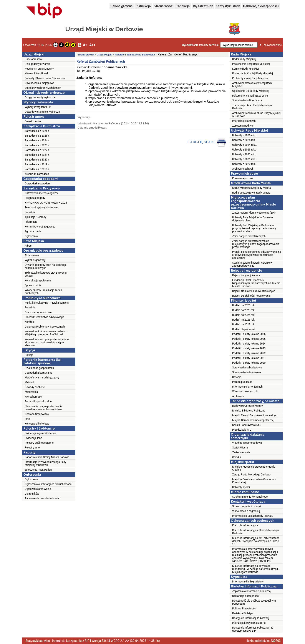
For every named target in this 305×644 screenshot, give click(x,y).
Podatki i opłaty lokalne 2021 (249, 358)
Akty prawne (32, 255)
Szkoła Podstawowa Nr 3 (247, 425)
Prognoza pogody (35, 198)
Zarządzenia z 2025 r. (37, 136)
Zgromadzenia (33, 231)
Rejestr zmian (203, 6)
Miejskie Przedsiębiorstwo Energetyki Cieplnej (254, 468)
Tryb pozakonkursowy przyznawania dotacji (46, 274)
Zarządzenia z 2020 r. (37, 160)
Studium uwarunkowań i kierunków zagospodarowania (252, 264)
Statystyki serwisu (38, 641)
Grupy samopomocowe (38, 312)
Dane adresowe (34, 59)
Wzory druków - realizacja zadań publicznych (43, 292)
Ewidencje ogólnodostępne (40, 433)
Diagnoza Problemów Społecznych (45, 327)
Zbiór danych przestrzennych (249, 236)
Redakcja (183, 6)
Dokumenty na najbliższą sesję (250, 96)
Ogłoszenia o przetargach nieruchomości (48, 484)
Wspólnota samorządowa (247, 443)
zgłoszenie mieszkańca (38, 470)
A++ (92, 45)
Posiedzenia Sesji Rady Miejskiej (251, 64)
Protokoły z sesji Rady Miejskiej (250, 78)
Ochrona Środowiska (37, 414)
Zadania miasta (241, 452)
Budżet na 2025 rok (243, 310)
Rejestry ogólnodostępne (39, 443)
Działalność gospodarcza (39, 368)
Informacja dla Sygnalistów (248, 582)
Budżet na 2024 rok (243, 315)
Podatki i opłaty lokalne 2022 (249, 353)
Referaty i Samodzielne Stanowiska (45, 78)
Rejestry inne (32, 448)
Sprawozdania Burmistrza (247, 100)
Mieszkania (31, 392)
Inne (27, 419)
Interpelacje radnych (244, 121)
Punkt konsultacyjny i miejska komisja (47, 303)
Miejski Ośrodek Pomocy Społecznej (253, 420)
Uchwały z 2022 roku (244, 154)
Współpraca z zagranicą (246, 511)
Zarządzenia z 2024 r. (37, 141)
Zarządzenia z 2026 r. (37, 131)
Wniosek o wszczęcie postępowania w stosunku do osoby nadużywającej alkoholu (47, 342)
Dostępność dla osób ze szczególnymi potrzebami (254, 602)
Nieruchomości (34, 397)
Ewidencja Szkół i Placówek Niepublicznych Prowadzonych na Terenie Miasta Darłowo (256, 283)
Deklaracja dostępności (261, 6)
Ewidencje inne (33, 438)
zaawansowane (273, 45)
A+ (85, 45)
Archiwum (238, 396)
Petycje (29, 355)
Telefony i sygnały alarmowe (41, 207)
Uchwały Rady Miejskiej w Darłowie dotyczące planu (252, 219)
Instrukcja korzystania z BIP (71, 641)
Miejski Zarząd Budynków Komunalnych (255, 415)
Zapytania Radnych (243, 126)
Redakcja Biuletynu (243, 613)
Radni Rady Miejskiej (244, 59)
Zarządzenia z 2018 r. (37, 169)
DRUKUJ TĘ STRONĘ (207, 142)
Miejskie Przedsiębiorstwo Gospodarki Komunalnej (254, 481)
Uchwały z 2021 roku (244, 159)
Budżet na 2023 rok (243, 320)
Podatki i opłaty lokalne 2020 (249, 363)
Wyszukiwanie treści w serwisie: (200, 45)
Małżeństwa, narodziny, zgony (42, 378)
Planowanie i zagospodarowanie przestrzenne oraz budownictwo (43, 408)
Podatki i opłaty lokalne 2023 (249, 348)
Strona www (163, 6)
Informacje (31, 222)
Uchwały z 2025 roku (244, 140)
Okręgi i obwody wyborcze (40, 97)
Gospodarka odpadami (38, 184)
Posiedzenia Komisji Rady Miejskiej (253, 74)
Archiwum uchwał (243, 169)
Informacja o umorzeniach (247, 387)
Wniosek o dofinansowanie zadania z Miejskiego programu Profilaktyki (46, 333)
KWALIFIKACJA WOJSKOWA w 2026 (46, 203)
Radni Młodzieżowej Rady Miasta (251, 193)
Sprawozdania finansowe (247, 372)
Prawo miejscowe (242, 178)
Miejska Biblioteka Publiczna (249, 411)
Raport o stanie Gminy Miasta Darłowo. (47, 457)
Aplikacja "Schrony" (36, 217)
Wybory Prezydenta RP (38, 107)
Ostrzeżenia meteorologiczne (42, 193)
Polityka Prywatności (244, 609)
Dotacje (237, 377)
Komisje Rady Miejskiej (245, 69)
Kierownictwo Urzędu (37, 74)
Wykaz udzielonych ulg (245, 391)
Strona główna (122, 6)
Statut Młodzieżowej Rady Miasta (251, 188)
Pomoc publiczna (242, 382)
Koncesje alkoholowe (37, 424)
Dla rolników (32, 494)
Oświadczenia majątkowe (40, 83)
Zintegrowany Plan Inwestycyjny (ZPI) (254, 213)
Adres (28, 246)
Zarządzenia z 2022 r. (37, 150)
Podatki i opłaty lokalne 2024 (249, 344)
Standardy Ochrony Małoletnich (43, 88)
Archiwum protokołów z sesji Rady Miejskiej (252, 85)
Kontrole (30, 322)
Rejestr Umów (33, 121)
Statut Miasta (240, 448)
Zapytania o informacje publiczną (251, 591)
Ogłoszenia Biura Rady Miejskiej (251, 91)
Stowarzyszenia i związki (247, 506)
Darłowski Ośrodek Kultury (248, 406)
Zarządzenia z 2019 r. (37, 164)
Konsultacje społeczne (38, 281)
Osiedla (237, 457)
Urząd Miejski (104, 55)
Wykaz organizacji (35, 260)
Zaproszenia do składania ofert (43, 498)
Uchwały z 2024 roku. (245, 145)
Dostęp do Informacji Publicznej (251, 618)
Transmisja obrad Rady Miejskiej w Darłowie (252, 107)
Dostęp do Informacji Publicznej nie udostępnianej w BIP (253, 629)
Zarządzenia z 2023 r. (37, 145)
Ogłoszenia (31, 236)
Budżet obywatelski (243, 329)
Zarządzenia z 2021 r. (37, 155)
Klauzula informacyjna (245, 525)
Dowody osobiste (35, 387)
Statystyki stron (228, 6)
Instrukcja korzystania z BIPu (249, 623)
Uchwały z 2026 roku (244, 135)
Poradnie (30, 308)
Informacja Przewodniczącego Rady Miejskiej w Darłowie (46, 463)
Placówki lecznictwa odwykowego (44, 317)
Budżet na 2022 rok (243, 325)
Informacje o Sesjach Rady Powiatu (253, 516)
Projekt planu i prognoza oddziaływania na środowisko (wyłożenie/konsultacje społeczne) (257, 255)
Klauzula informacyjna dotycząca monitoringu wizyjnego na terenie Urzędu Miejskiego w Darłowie (256, 569)
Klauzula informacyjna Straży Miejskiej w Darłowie (256, 532)
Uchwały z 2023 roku (244, 150)
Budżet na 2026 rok (243, 305)
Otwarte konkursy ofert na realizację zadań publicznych (46, 266)
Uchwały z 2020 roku (244, 164)
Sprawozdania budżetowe (247, 368)
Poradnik (30, 212)
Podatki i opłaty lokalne (38, 401)
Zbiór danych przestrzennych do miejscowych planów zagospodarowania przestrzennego (256, 244)
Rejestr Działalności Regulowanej (251, 296)
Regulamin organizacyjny (39, 69)
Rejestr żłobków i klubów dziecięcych (254, 291)
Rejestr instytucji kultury (246, 275)
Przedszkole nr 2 (242, 430)
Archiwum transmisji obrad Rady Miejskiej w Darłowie (256, 115)
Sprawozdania (33, 285)
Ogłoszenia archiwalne (38, 489)
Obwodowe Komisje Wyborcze (42, 112)
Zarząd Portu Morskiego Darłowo (251, 475)
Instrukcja (143, 6)
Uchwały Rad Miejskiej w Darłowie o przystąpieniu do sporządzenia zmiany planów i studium (254, 228)
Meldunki (30, 382)
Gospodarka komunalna (39, 373)
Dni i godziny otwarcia (37, 64)
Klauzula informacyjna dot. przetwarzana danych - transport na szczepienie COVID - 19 (256, 541)
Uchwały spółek (241, 487)
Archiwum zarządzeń (37, 174)
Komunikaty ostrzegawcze (40, 227)
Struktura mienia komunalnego (250, 497)
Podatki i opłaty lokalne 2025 (249, 339)
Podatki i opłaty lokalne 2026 (249, 334)
